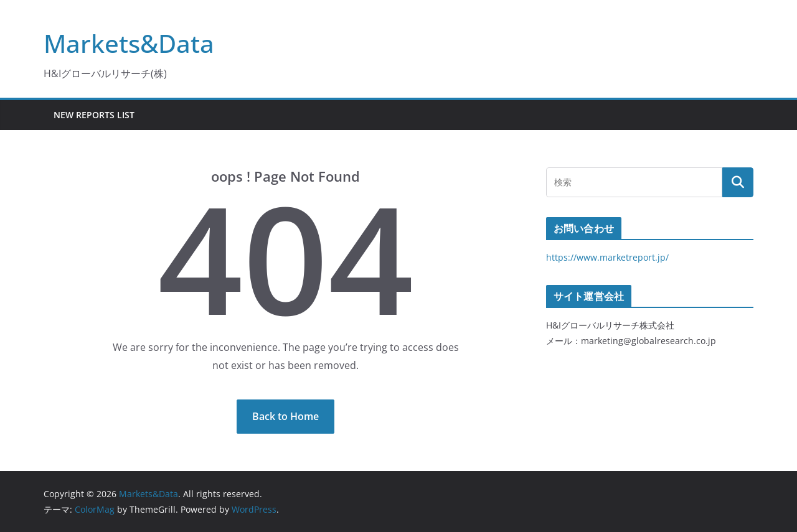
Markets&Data (129, 43)
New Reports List (94, 115)
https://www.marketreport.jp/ (607, 257)
